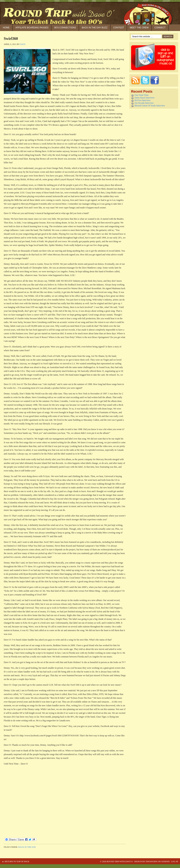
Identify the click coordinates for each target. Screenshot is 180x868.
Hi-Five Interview (142, 100)
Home (6, 28)
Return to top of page (17, 861)
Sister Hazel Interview (144, 98)
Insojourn (151, 861)
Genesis (165, 861)
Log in (175, 861)
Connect (160, 28)
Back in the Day (27, 847)
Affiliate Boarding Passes (32, 28)
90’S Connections (65, 28)
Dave (23, 44)
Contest (119, 28)
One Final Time (141, 95)
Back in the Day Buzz (95, 28)
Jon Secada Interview (144, 103)
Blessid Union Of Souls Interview (150, 106)
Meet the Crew (139, 28)
